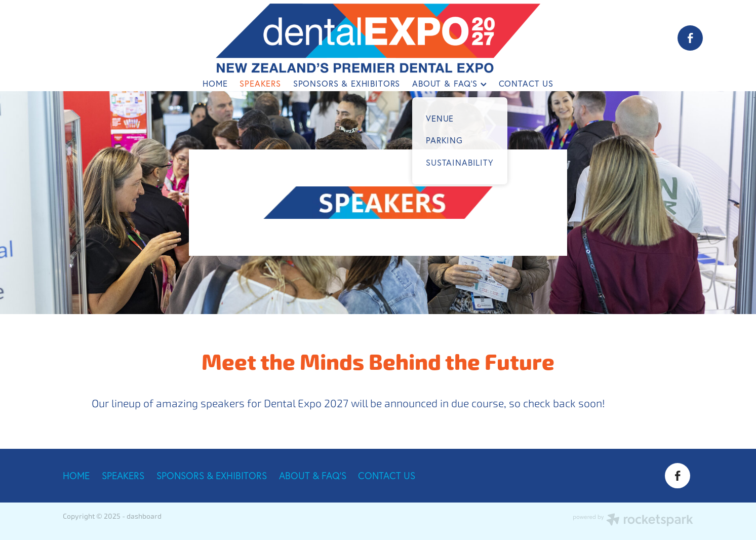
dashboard (144, 516)
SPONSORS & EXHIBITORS (347, 84)
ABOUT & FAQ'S (449, 84)
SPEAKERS (260, 84)
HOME (215, 84)
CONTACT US (526, 84)
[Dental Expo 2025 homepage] (378, 38)
